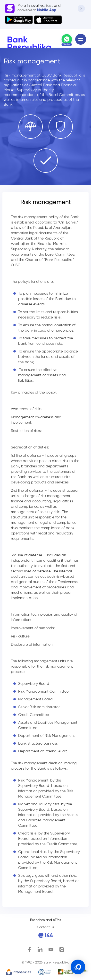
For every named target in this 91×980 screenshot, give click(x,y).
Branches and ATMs (45, 920)
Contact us (45, 927)
